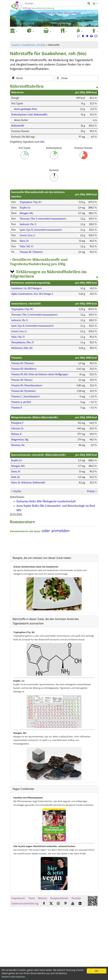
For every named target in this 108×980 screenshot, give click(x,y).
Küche (17, 491)
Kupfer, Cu (25, 208)
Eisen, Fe (24, 241)
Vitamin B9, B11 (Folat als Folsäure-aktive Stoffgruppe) (40, 374)
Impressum (18, 898)
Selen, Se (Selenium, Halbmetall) (28, 483)
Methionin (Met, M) (22, 348)
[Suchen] (55, 4)
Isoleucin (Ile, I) (28, 224)
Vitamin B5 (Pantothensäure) (27, 385)
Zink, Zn (16, 477)
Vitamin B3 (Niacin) (22, 380)
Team (32, 898)
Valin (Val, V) (27, 246)
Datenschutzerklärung (25, 903)
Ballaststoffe (18, 126)
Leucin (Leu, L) (28, 235)
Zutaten (16, 45)
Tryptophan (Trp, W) (31, 202)
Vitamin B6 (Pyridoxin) (24, 391)
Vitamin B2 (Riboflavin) (24, 369)
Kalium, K (17, 434)
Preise (91, 491)
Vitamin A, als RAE (21, 402)
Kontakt (76, 898)
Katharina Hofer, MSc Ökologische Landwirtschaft (46, 501)
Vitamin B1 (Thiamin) (31, 252)
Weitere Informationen (13, 977)
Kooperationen (59, 898)
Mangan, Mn (26, 213)
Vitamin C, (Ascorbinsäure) (26, 397)
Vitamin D (17, 408)
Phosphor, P (17, 423)
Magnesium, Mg (20, 440)
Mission (43, 898)
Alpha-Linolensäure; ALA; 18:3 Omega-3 (32, 294)
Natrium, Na (18, 445)
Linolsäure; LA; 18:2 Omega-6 (26, 288)
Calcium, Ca (17, 428)
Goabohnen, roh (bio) (34, 45)
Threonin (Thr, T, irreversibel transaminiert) (43, 219)
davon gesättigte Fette (26, 109)
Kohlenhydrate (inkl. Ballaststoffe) (29, 115)
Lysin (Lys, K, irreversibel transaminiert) (41, 230)
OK (96, 971)
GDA (42, 142)
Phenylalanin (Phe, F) (23, 342)
